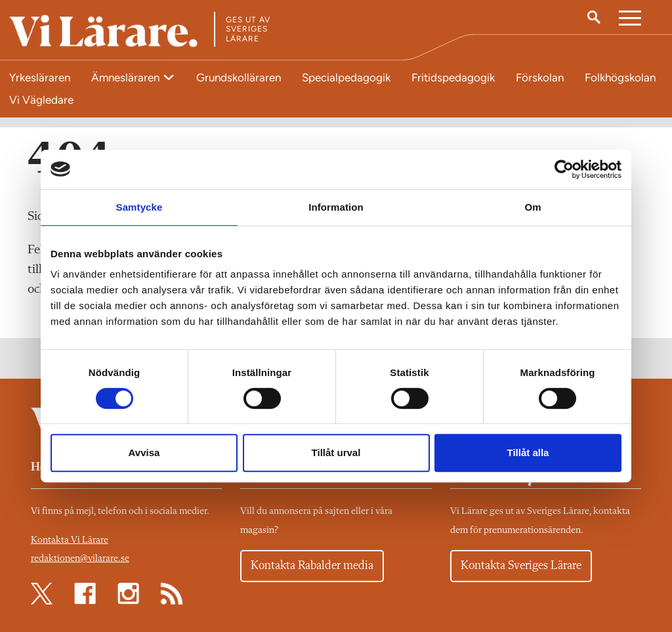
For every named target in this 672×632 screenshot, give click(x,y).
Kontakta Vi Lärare (70, 540)
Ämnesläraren (127, 77)
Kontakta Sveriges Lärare (521, 566)
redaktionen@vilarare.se (80, 559)
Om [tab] (533, 207)
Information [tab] (336, 207)
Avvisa (144, 453)
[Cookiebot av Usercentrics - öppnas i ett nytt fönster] (564, 169)
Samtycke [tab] (139, 207)
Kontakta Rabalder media (312, 566)
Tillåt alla (528, 453)
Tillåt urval (336, 453)
